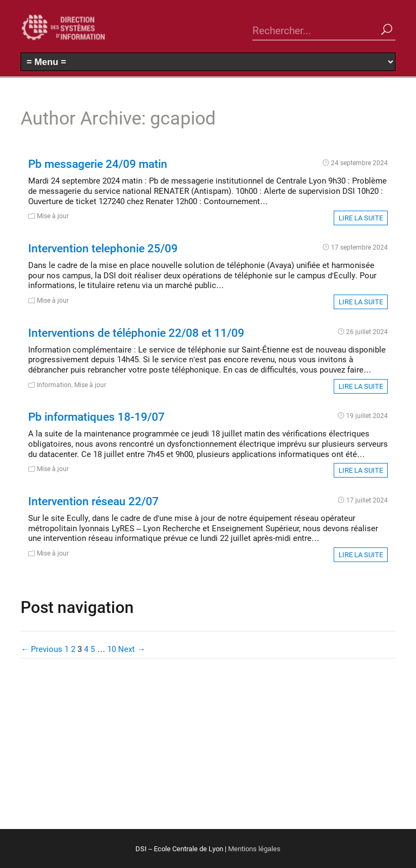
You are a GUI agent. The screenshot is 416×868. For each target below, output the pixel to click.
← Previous (41, 649)
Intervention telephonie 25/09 (103, 248)
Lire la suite (361, 218)
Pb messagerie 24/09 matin (98, 164)
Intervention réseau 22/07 (93, 501)
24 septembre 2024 (359, 162)
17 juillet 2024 (367, 500)
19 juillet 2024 (367, 415)
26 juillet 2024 (367, 331)
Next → (132, 649)
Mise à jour (53, 216)
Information (54, 384)
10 (112, 649)
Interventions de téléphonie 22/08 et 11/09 (136, 332)
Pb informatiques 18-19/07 (96, 416)
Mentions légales (254, 849)
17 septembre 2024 (359, 247)
